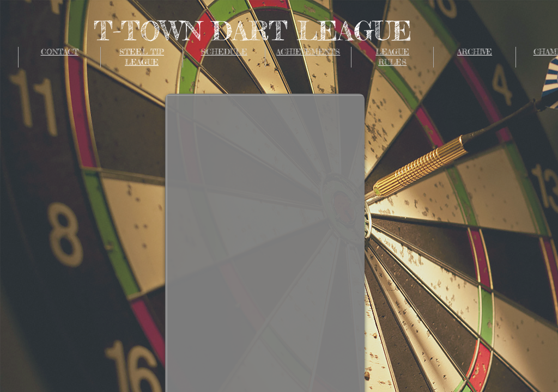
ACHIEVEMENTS (308, 51)
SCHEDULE (224, 51)
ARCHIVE (475, 51)
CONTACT (60, 51)
